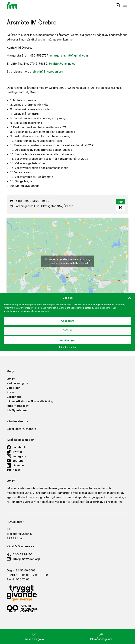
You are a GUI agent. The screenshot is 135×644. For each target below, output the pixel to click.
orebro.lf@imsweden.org (46, 71)
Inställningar (67, 340)
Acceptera (68, 321)
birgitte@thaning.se (62, 64)
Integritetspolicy (68, 347)
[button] (130, 298)
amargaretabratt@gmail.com (69, 55)
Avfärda (68, 330)
